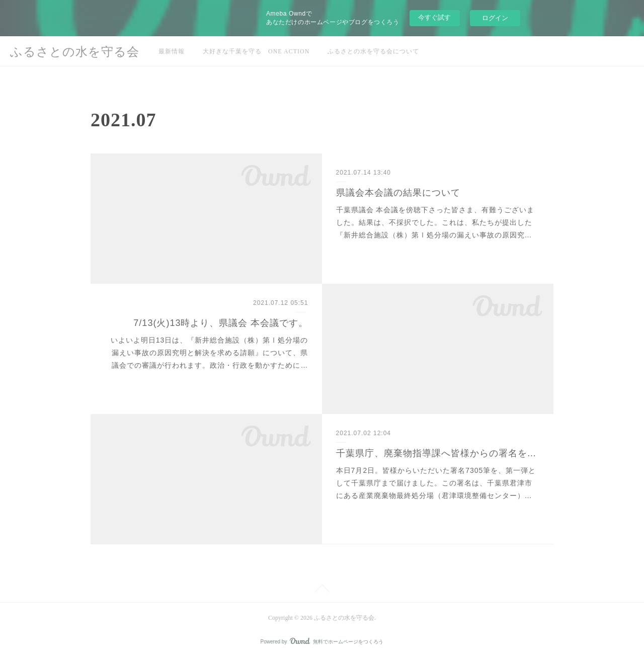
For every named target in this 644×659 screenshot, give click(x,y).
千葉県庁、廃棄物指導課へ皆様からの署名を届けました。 (438, 453)
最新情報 (172, 51)
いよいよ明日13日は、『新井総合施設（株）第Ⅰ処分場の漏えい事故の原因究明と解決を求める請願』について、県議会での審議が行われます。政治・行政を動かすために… (210, 353)
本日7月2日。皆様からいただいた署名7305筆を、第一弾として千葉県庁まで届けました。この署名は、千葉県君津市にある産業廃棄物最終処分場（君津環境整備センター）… (436, 483)
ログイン (495, 18)
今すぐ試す (434, 17)
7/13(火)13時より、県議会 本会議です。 (221, 323)
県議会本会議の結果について (398, 193)
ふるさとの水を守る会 (75, 52)
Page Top (322, 590)
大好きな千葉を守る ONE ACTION (256, 51)
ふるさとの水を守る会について (373, 51)
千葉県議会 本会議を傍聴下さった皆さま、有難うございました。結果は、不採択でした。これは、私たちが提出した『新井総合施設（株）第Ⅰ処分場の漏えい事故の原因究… (435, 222)
